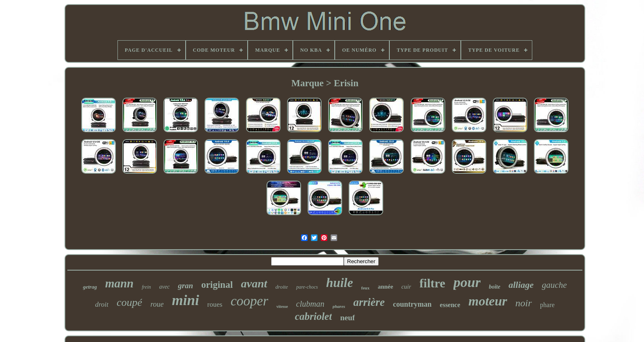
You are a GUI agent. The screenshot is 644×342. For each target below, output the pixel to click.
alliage (521, 285)
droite (282, 287)
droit (102, 304)
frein (146, 287)
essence (450, 305)
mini (185, 300)
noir (524, 303)
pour (467, 282)
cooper (249, 301)
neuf (347, 318)
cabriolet (313, 316)
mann (119, 283)
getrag (90, 287)
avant (254, 283)
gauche (554, 285)
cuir (406, 287)
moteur (488, 301)
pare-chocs (307, 287)
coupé (129, 302)
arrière (369, 302)
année (386, 287)
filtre (432, 283)
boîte (494, 287)
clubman (310, 304)
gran (185, 286)
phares (339, 306)
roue (157, 304)
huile (339, 283)
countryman (412, 304)
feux (365, 288)
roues (215, 304)
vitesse (282, 306)
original (217, 285)
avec (164, 287)
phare (547, 305)
